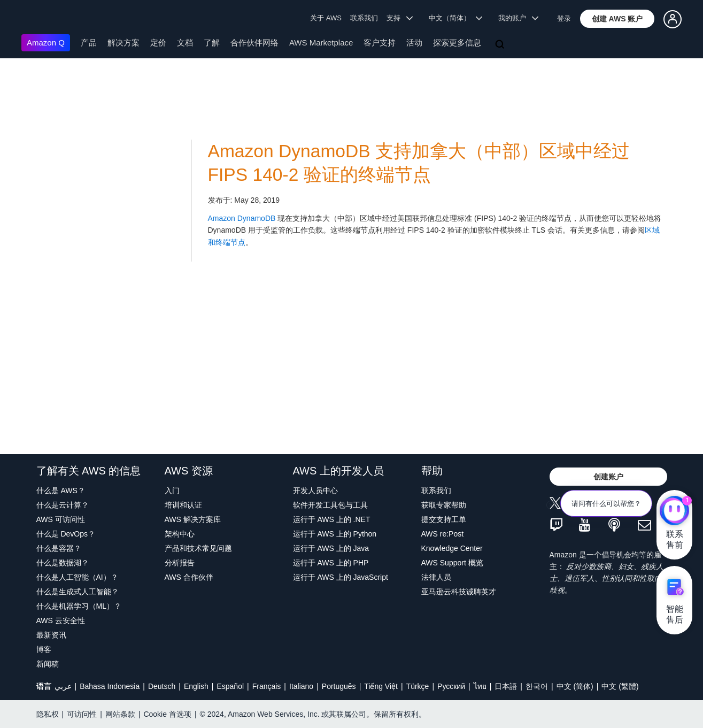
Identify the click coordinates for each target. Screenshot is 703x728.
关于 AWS (326, 18)
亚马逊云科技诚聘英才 (459, 592)
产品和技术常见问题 (198, 548)
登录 (564, 18)
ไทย (480, 686)
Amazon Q (46, 43)
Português (339, 686)
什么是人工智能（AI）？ (77, 577)
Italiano (301, 686)
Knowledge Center (452, 548)
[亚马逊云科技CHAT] (674, 511)
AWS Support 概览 (452, 563)
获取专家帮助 (444, 505)
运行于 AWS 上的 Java (331, 548)
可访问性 (82, 714)
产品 (89, 43)
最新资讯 (51, 635)
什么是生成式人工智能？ (78, 592)
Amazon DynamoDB (242, 218)
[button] (617, 19)
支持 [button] (400, 18)
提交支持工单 (444, 519)
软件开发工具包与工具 (330, 505)
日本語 (506, 686)
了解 (212, 43)
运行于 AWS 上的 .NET (332, 519)
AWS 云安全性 (61, 620)
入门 (172, 491)
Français (267, 686)
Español (230, 686)
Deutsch (162, 686)
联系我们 (364, 18)
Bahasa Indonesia (110, 686)
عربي (63, 686)
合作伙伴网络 (254, 43)
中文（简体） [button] (456, 18)
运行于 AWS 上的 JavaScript (341, 577)
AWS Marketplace (321, 43)
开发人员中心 (315, 491)
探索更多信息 (457, 43)
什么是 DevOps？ (66, 534)
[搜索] (501, 45)
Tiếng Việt (381, 686)
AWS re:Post (443, 534)
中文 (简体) (575, 686)
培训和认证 (183, 505)
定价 (158, 43)
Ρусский (451, 686)
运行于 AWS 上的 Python (335, 534)
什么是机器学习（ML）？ (79, 606)
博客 (44, 649)
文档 (185, 43)
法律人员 (436, 577)
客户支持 (380, 43)
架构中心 (180, 534)
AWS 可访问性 (61, 519)
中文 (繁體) (620, 686)
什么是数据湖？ (63, 563)
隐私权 (48, 714)
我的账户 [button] (518, 18)
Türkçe (418, 686)
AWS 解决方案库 (193, 519)
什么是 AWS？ (61, 491)
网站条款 (120, 714)
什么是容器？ (59, 548)
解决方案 (123, 43)
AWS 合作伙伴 (189, 577)
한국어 (537, 686)
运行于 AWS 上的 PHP (331, 563)
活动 (414, 43)
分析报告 (180, 563)
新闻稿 (48, 664)
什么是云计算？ (63, 505)
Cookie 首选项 (167, 714)
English (196, 686)
